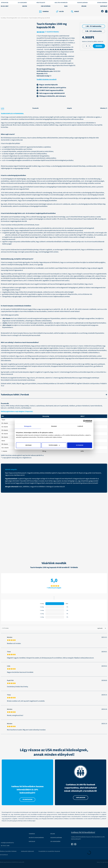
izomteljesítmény (9, 149)
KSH (2, 217)
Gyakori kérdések (102, 3)
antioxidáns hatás (37, 288)
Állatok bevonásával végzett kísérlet (12, 166)
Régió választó (41, 3)
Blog (66, 6)
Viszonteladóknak (82, 3)
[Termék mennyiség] (87, 46)
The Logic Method (104, 862)
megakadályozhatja (8, 292)
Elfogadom (80, 445)
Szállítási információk (61, 3)
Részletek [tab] (54, 426)
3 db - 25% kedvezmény (94, 31)
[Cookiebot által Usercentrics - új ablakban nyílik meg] (84, 421)
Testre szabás (54, 445)
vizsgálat (5, 233)
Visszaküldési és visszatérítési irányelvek (49, 851)
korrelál (40, 231)
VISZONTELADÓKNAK (56, 838)
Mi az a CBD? (5, 6)
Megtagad (28, 445)
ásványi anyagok (9, 154)
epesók (6, 151)
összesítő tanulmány (51, 274)
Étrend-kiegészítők (12, 18)
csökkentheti (24, 294)
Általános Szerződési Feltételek (8, 851)
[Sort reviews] (101, 628)
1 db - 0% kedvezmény (94, 26)
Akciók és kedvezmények (36, 838)
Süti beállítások (4, 855)
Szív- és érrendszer (23, 18)
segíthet (5, 242)
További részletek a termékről (47, 79)
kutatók (5, 198)
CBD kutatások (46, 6)
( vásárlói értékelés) (52, 32)
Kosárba (99, 46)
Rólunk (84, 6)
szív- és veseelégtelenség (11, 160)
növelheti (51, 268)
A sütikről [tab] (80, 426)
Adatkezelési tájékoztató (27, 851)
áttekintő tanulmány (14, 204)
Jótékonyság (5, 3)
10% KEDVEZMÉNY (22, 3)
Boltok (25, 6)
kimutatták (6, 228)
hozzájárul (62, 333)
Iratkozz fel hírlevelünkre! (83, 832)
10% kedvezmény (55, 842)
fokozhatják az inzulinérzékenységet (52, 195)
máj (13, 297)
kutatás (42, 358)
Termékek (32, 834)
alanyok (95, 268)
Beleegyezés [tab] (28, 426)
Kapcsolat (104, 6)
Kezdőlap (3, 18)
